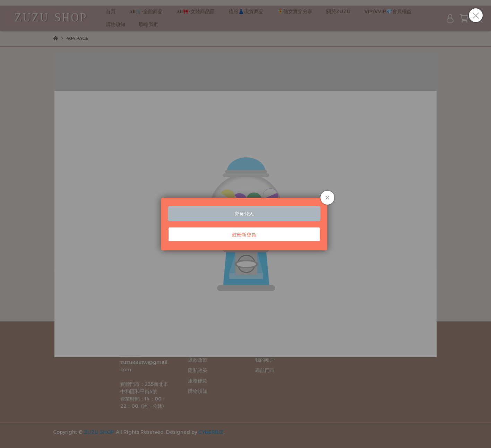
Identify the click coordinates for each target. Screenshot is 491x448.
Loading (245, 224)
